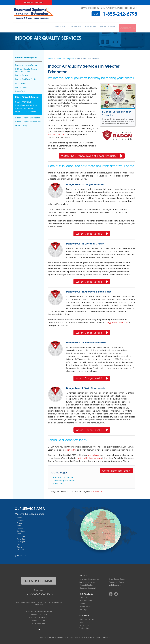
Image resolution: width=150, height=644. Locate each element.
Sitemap (106, 637)
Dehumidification (86, 584)
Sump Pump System (87, 581)
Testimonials (84, 627)
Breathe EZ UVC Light (24, 101)
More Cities (22, 555)
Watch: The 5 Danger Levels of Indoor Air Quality (92, 155)
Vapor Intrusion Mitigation (25, 111)
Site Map (83, 609)
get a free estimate (39, 580)
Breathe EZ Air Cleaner (63, 477)
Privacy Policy (85, 606)
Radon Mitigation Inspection (28, 117)
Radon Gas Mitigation (26, 57)
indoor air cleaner (56, 134)
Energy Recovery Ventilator (26, 104)
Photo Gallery (21, 125)
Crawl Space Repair (117, 578)
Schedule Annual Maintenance (33, 2)
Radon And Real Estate (26, 79)
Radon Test (58, 483)
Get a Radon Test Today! (116, 470)
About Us (87, 27)
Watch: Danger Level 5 (92, 233)
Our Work (69, 27)
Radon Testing (22, 75)
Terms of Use (95, 637)
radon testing (71, 449)
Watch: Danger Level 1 (92, 429)
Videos (82, 603)
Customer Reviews (87, 619)
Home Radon (21, 90)
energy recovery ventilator (117, 322)
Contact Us (127, 27)
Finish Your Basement (88, 587)
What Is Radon (22, 83)
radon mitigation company (90, 457)
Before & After (85, 624)
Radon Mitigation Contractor (28, 121)
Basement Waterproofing (89, 578)
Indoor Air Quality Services (27, 96)
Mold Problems (115, 584)
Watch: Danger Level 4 (92, 281)
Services (52, 27)
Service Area (106, 27)
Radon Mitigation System (64, 480)
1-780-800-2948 (39, 623)
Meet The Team (86, 600)
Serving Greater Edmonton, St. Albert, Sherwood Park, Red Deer (109, 8)
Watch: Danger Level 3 (92, 332)
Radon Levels (21, 87)
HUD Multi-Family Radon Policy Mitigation (26, 69)
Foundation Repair (116, 581)
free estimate (94, 454)
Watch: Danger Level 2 (92, 377)
